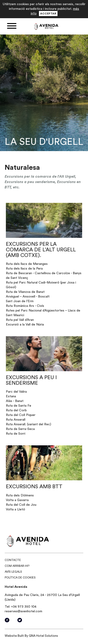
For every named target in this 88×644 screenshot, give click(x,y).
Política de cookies (20, 578)
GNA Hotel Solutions (43, 636)
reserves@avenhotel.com (23, 611)
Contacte (13, 560)
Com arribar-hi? (17, 566)
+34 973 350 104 (24, 607)
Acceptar (48, 14)
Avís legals (13, 572)
